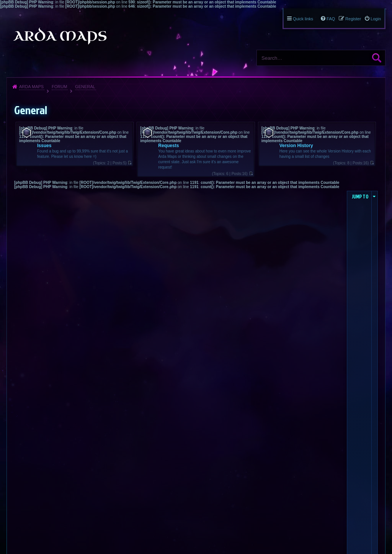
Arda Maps (31, 87)
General (85, 87)
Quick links (303, 19)
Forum (59, 87)
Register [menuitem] (353, 19)
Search (377, 58)
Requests (168, 146)
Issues (44, 146)
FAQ (331, 19)
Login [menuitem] (376, 19)
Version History (296, 146)
